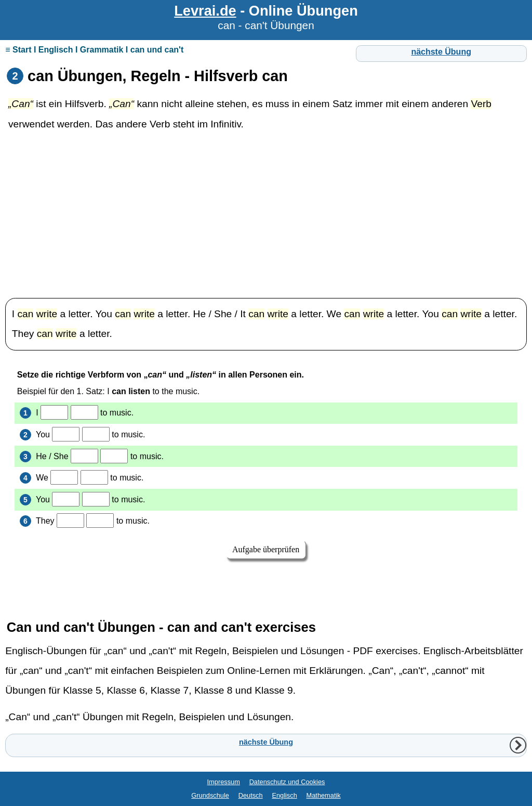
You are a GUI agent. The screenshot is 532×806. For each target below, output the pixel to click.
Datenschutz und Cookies (287, 782)
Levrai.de (205, 11)
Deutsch (251, 795)
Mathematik (324, 795)
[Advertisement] (266, 215)
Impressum (224, 782)
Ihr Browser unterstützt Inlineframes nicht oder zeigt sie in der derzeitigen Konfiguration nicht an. (266, 480)
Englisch (284, 795)
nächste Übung (441, 52)
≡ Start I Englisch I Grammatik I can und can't (94, 50)
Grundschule (210, 795)
